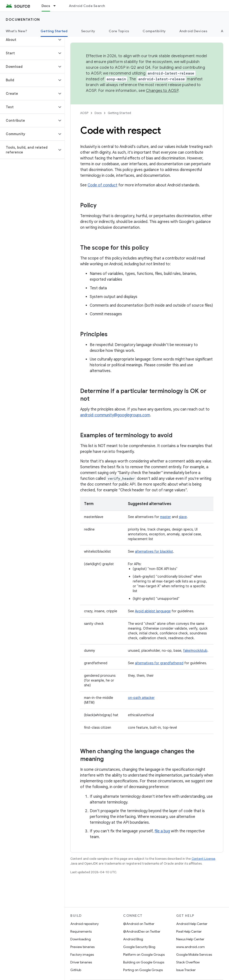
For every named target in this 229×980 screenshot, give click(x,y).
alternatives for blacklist (154, 551)
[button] (28, 40)
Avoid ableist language (153, 611)
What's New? (16, 31)
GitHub (76, 970)
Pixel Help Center (189, 931)
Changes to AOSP (162, 91)
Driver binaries (81, 962)
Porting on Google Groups (143, 970)
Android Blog (133, 939)
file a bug (162, 831)
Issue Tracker (186, 970)
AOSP (84, 113)
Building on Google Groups (144, 962)
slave (183, 517)
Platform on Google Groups (144, 955)
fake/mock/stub (195, 651)
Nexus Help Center (190, 939)
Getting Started (119, 113)
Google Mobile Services (194, 955)
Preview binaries (82, 947)
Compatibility (154, 31)
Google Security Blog (139, 947)
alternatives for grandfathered (159, 663)
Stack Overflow (188, 962)
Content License (203, 859)
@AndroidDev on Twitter (142, 931)
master (166, 517)
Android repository (84, 924)
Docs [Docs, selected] (46, 6)
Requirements (81, 931)
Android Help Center (192, 924)
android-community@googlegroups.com (115, 415)
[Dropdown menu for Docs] (57, 6)
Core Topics (119, 31)
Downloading (81, 939)
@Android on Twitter (139, 924)
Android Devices (193, 31)
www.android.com (190, 947)
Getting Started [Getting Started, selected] (54, 31)
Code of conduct (102, 185)
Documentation (23, 19)
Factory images (82, 955)
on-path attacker (141, 698)
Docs (98, 113)
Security (88, 31)
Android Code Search (87, 6)
